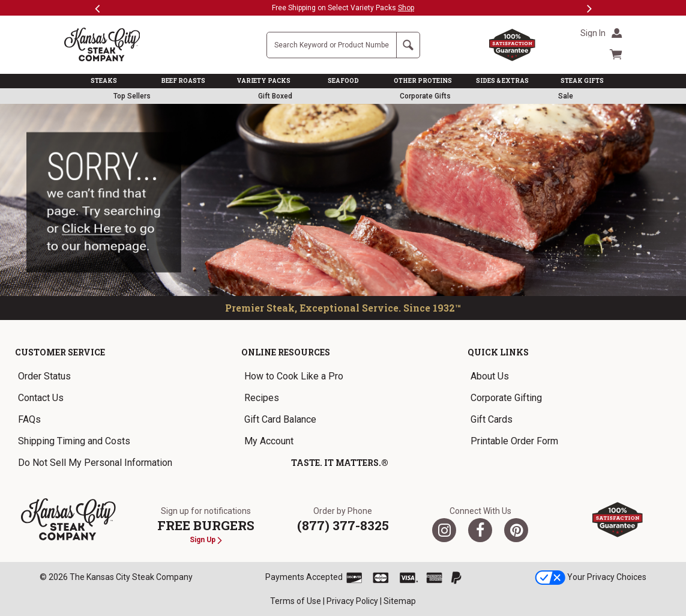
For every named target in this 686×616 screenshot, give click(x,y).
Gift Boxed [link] (275, 96)
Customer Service (60, 352)
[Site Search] (332, 45)
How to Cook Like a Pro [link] (294, 376)
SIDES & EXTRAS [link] (502, 81)
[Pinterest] (516, 530)
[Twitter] (444, 530)
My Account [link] (269, 441)
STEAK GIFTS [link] (582, 81)
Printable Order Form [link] (514, 441)
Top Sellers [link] (132, 96)
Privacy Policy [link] (352, 601)
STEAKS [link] (104, 81)
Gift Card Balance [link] (280, 419)
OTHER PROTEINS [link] (423, 81)
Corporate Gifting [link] (506, 398)
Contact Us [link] (41, 398)
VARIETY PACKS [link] (263, 81)
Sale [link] (566, 96)
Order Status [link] (44, 376)
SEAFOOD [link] (343, 81)
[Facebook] (480, 530)
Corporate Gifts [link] (425, 96)
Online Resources (286, 352)
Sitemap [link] (400, 601)
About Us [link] (490, 376)
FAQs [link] (29, 419)
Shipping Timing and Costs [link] (74, 441)
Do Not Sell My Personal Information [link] (95, 463)
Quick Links (498, 352)
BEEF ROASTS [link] (183, 81)
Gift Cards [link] (492, 419)
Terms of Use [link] (296, 601)
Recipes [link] (262, 398)
